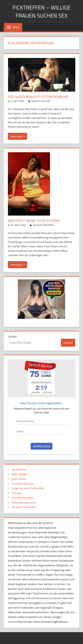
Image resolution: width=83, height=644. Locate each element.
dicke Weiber (20, 474)
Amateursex (19, 469)
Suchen (12, 336)
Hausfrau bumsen (41, 101)
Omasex (17, 493)
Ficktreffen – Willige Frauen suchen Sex (41, 11)
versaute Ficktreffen (43, 225)
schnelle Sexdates (23, 498)
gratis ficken (19, 479)
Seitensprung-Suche (24, 502)
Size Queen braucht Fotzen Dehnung (39, 97)
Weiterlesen (17, 136)
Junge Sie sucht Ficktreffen (28, 488)
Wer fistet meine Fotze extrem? (35, 221)
